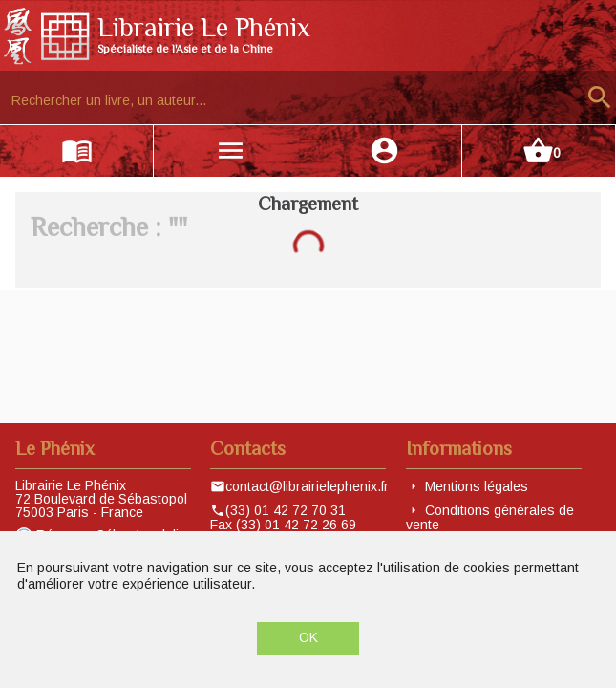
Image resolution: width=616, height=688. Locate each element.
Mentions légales (477, 486)
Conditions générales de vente (490, 517)
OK (308, 637)
